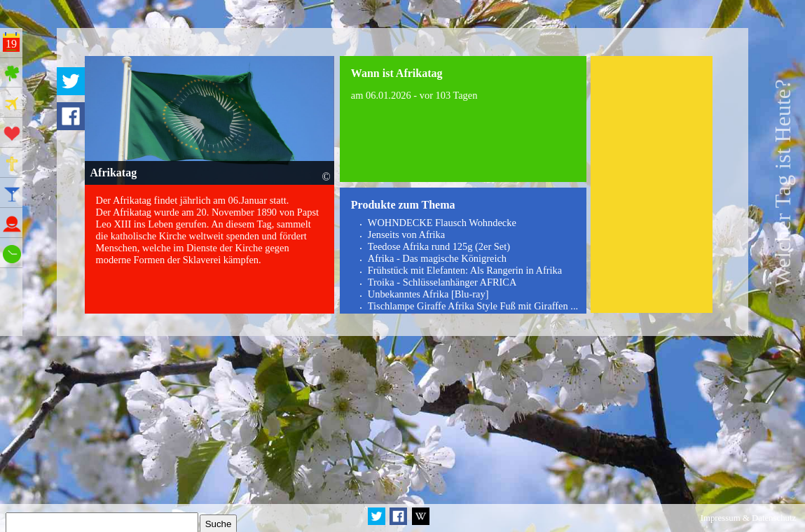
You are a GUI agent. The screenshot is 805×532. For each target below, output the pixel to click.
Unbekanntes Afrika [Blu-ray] (428, 294)
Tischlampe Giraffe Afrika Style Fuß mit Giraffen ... (473, 306)
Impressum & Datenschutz (748, 518)
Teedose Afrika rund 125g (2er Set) (439, 246)
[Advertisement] (652, 185)
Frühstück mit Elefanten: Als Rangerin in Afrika (465, 270)
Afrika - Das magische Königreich (437, 258)
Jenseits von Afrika (406, 234)
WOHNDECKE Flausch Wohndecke (442, 223)
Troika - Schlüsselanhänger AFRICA (442, 282)
